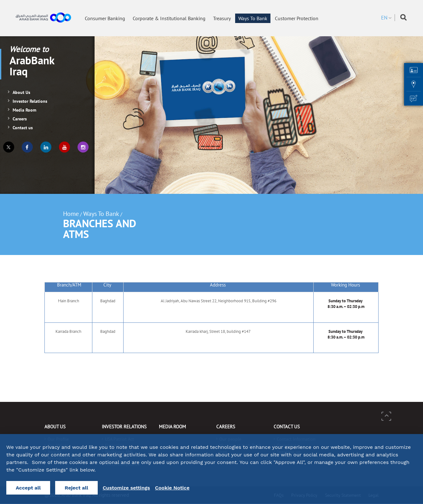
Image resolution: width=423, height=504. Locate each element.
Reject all (76, 488)
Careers (20, 119)
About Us (21, 92)
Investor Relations (30, 101)
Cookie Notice (172, 488)
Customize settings (126, 488)
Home (71, 214)
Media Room (24, 110)
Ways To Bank (101, 214)
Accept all (28, 488)
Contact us (23, 128)
